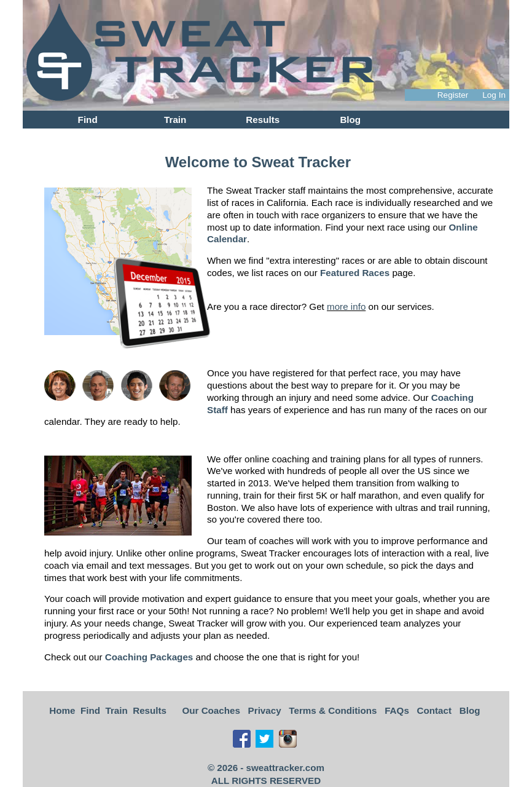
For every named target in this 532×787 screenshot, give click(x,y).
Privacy (265, 710)
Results (263, 120)
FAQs (397, 710)
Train (175, 120)
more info (346, 306)
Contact (435, 710)
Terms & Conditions (333, 710)
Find (88, 120)
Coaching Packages (149, 657)
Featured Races (355, 273)
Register (453, 95)
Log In (494, 95)
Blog (350, 120)
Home (62, 710)
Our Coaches (211, 710)
